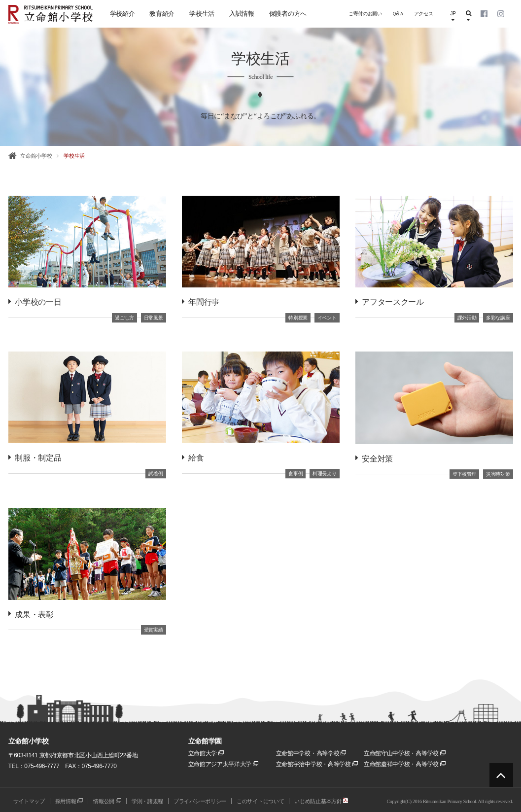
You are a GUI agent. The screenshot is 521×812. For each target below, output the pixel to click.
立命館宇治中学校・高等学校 (317, 764)
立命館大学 (206, 753)
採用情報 (69, 801)
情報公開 (107, 801)
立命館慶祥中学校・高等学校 (405, 764)
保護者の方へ (288, 14)
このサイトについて (260, 801)
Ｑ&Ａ (398, 14)
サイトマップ (29, 801)
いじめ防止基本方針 (321, 801)
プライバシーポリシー (200, 801)
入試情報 (242, 14)
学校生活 (202, 14)
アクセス (424, 14)
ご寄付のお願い (365, 14)
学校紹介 (122, 14)
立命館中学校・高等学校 (311, 753)
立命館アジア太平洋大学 (224, 764)
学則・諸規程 (147, 801)
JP (453, 17)
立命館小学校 (36, 156)
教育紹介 (162, 14)
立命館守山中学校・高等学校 (405, 753)
